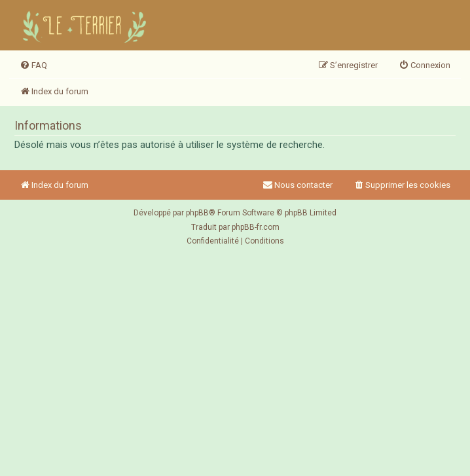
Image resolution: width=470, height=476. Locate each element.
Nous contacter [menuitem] (298, 185)
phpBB (197, 213)
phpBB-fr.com (256, 227)
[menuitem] (33, 65)
